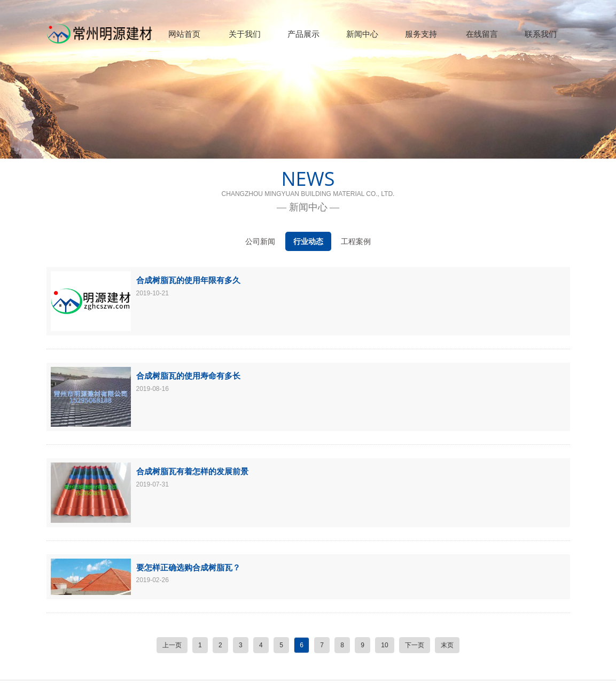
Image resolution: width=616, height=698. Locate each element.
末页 (447, 645)
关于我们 (245, 34)
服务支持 (421, 34)
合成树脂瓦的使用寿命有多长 (188, 375)
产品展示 (303, 34)
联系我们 (541, 34)
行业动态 (308, 241)
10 (384, 645)
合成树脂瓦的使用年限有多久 (188, 280)
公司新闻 (260, 241)
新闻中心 (362, 34)
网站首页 (184, 34)
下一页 (415, 645)
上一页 (172, 645)
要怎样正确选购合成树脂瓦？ (188, 567)
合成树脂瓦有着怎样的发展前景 (192, 471)
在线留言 (482, 34)
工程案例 (356, 241)
